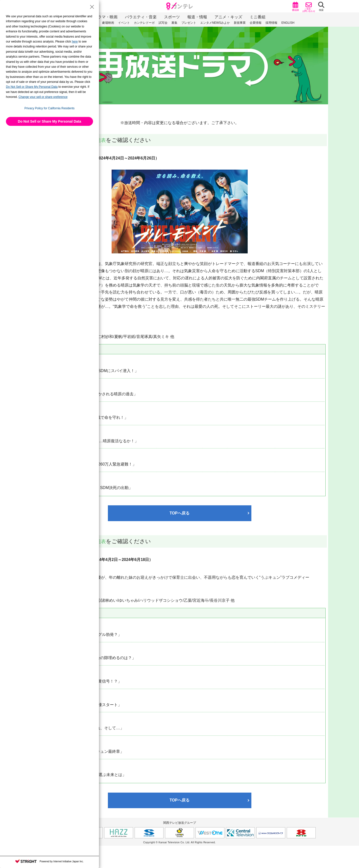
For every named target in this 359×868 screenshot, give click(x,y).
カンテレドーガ (144, 23)
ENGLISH (288, 23)
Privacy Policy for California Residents (50, 108)
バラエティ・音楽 (141, 17)
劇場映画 (108, 23)
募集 (174, 23)
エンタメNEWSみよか (215, 23)
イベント (124, 23)
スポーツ (172, 17)
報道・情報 (197, 17)
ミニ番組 (258, 17)
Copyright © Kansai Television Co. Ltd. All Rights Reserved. (179, 842)
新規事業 (240, 23)
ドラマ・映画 (106, 17)
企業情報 (256, 23)
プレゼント (189, 23)
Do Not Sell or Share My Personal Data (49, 121)
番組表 (99, 140)
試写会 (163, 23)
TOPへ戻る (179, 513)
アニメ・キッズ (228, 17)
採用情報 (271, 23)
